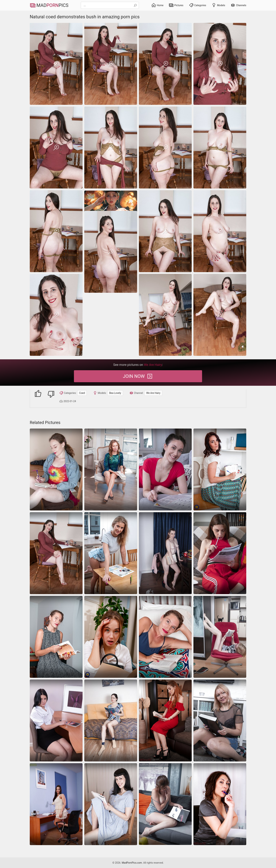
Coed (82, 393)
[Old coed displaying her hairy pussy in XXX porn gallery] (165, 553)
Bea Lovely (115, 393)
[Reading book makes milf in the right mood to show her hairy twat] (165, 804)
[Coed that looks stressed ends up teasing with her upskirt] (111, 637)
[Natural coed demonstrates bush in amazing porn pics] (56, 64)
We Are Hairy (153, 393)
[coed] (56, 469)
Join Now (138, 376)
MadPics (49, 5)
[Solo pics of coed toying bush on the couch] (111, 720)
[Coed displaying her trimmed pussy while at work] (56, 720)
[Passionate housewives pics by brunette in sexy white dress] (56, 804)
